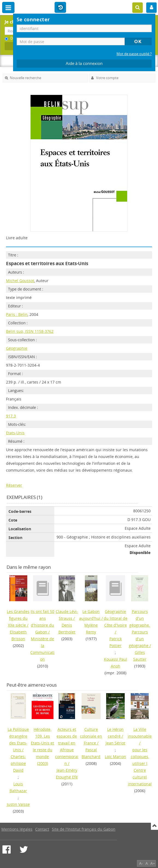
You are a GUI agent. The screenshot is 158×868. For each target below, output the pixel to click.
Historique (60, 8)
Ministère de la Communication (42, 649)
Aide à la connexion (84, 63)
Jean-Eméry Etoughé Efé (67, 774)
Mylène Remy (91, 628)
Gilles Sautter (140, 656)
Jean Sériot (115, 743)
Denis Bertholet (67, 628)
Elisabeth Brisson (18, 635)
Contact (42, 829)
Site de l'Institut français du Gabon (84, 829)
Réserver (14, 485)
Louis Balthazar (18, 787)
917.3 (11, 416)
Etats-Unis (15, 433)
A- (141, 863)
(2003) (42, 746)
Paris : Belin (17, 314)
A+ (153, 863)
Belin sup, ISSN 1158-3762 (30, 331)
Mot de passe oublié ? (134, 54)
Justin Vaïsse (18, 804)
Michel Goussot (20, 281)
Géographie (17, 348)
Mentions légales (17, 829)
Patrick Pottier (116, 642)
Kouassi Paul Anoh (116, 663)
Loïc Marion (115, 757)
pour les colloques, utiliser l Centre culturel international (140, 767)
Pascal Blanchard (91, 753)
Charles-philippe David (18, 763)
